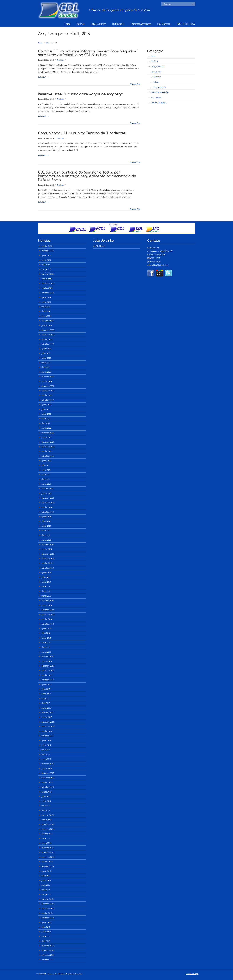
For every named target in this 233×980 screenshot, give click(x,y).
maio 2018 (46, 642)
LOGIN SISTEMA (159, 103)
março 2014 (46, 843)
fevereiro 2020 (48, 545)
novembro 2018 (48, 615)
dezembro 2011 (48, 950)
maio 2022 (46, 419)
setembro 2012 (48, 918)
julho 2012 (46, 927)
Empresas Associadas (160, 92)
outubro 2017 (47, 675)
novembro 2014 (48, 829)
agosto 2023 (47, 349)
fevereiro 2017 (48, 712)
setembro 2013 (48, 866)
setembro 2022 (48, 400)
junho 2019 (46, 582)
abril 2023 (46, 367)
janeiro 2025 (47, 279)
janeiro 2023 (47, 381)
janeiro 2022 (47, 437)
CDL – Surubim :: (59, 10)
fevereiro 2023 (48, 377)
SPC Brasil (101, 246)
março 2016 (46, 759)
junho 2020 (46, 526)
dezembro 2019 (48, 554)
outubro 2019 (47, 563)
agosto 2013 (47, 871)
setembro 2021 (48, 456)
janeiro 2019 (47, 605)
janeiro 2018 (47, 661)
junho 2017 (46, 694)
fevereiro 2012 (48, 946)
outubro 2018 (47, 619)
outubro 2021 (47, 451)
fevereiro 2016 (48, 764)
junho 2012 (46, 932)
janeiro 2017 (47, 717)
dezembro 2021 (48, 442)
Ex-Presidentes (160, 87)
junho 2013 (46, 880)
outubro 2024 (47, 288)
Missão (157, 82)
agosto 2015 (47, 792)
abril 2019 (46, 591)
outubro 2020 (47, 507)
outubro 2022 (47, 395)
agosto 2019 (47, 573)
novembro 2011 (48, 955)
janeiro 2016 (47, 769)
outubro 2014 (47, 834)
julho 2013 (46, 876)
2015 (48, 43)
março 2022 (46, 428)
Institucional (156, 72)
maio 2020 (46, 531)
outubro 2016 (47, 731)
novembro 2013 (48, 857)
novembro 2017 (48, 670)
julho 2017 (46, 689)
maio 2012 (46, 936)
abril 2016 (46, 754)
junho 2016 (46, 745)
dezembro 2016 (48, 722)
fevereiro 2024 (48, 321)
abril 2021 (46, 479)
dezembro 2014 (48, 824)
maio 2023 (46, 363)
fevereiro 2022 (48, 433)
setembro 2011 (48, 960)
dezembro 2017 (48, 666)
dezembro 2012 (48, 904)
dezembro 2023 (48, 330)
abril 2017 (46, 703)
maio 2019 (46, 586)
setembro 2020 (48, 512)
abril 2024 (46, 311)
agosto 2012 (47, 922)
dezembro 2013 (48, 852)
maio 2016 (46, 750)
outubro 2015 (47, 782)
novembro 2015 (48, 778)
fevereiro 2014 (48, 848)
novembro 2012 (48, 908)
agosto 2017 (47, 685)
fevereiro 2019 (48, 601)
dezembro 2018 (48, 610)
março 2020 (46, 540)
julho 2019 (46, 577)
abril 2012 (46, 941)
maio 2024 (46, 307)
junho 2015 (46, 801)
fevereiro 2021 (48, 489)
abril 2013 (46, 890)
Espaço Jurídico (157, 66)
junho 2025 (46, 260)
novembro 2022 (48, 391)
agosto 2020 (47, 517)
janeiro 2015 (47, 820)
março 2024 (46, 316)
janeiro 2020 (47, 549)
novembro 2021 (48, 447)
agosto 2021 (47, 461)
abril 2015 (46, 810)
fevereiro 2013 (48, 899)
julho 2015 (46, 796)
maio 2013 (46, 885)
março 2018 (46, 652)
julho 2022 (46, 409)
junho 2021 (46, 470)
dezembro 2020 (48, 498)
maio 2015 (46, 806)
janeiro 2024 (47, 325)
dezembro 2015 (48, 773)
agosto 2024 (47, 297)
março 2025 (46, 269)
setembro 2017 (48, 680)
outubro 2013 (47, 862)
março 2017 (46, 708)
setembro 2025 (48, 251)
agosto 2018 (47, 629)
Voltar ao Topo (135, 84)
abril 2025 (46, 265)
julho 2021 (46, 465)
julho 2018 (46, 633)
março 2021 (46, 484)
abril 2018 (46, 647)
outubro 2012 (47, 913)
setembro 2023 (48, 344)
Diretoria (157, 77)
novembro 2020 (48, 503)
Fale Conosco (157, 98)
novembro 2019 (48, 559)
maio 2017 (46, 699)
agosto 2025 (47, 255)
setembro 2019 (48, 568)
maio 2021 (46, 475)
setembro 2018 (48, 624)
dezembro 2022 (48, 386)
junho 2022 (46, 414)
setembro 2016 (48, 736)
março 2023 (46, 372)
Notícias (60, 60)
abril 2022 (46, 423)
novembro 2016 (48, 726)
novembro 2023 (48, 335)
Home (40, 43)
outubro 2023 (47, 339)
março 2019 (46, 596)
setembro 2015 (48, 787)
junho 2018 (46, 638)
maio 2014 (46, 838)
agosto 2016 (47, 740)
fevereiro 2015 (48, 815)
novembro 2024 (48, 283)
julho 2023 (46, 353)
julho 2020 (46, 521)
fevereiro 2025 (48, 274)
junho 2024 (46, 302)
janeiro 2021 (47, 493)
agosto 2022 (47, 405)
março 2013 (46, 894)
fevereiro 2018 (48, 656)
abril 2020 (46, 535)
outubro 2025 (47, 246)
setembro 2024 (48, 293)
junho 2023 (46, 358)
